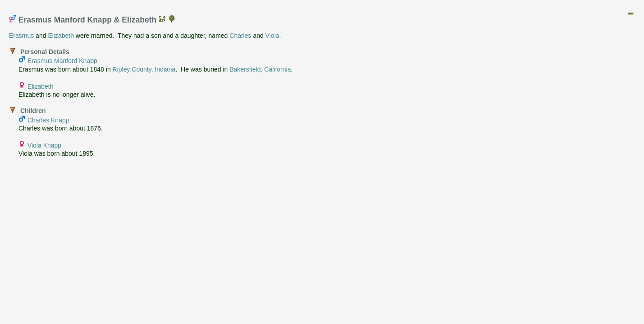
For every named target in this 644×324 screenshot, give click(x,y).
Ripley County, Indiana (144, 69)
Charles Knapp (48, 120)
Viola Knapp (44, 145)
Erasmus (21, 36)
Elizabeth (61, 36)
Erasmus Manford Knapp (62, 61)
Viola (272, 36)
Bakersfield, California (260, 69)
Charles (240, 36)
